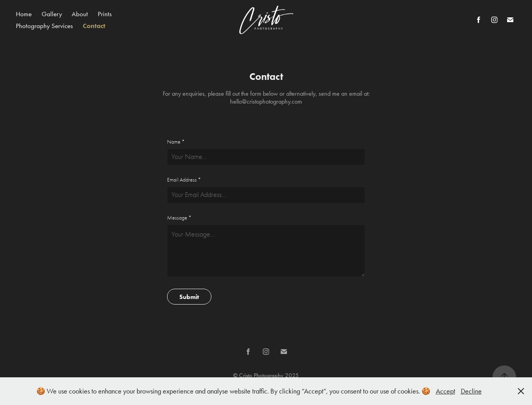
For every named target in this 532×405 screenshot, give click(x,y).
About (80, 14)
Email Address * (184, 180)
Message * (179, 218)
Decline (471, 391)
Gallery (52, 14)
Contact (94, 26)
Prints (105, 14)
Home (24, 14)
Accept (446, 391)
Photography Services (44, 26)
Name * (176, 142)
